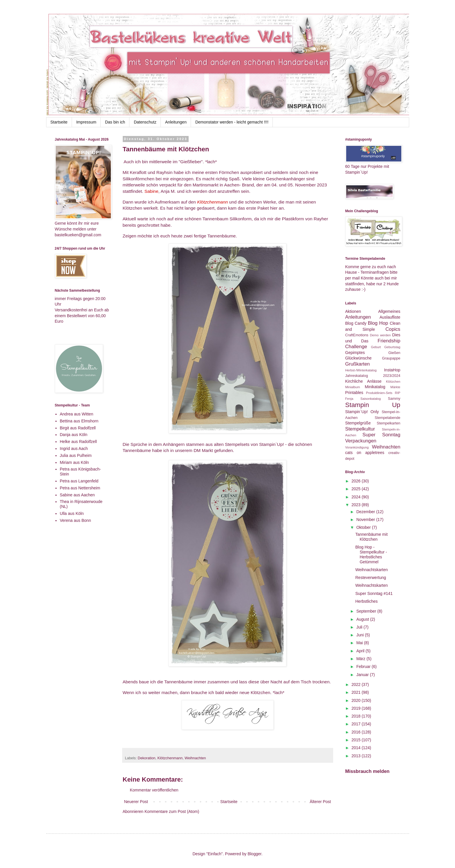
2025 (356, 489)
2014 (356, 748)
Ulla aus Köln (72, 513)
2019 (356, 708)
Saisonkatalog (371, 399)
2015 (356, 740)
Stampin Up (373, 405)
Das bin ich (115, 122)
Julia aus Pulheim (76, 455)
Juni (361, 635)
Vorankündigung (357, 447)
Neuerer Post (136, 802)
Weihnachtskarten (371, 570)
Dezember (366, 512)
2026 (356, 481)
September (367, 611)
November (366, 520)
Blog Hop (378, 323)
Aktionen (353, 311)
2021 (356, 692)
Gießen (394, 353)
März (361, 659)
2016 (356, 732)
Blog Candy (356, 323)
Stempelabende (387, 418)
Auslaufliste (390, 317)
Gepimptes (355, 353)
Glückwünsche (359, 358)
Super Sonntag (381, 435)
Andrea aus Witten (76, 414)
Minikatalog (375, 387)
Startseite (59, 122)
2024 (356, 497)
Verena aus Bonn (75, 520)
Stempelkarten (388, 423)
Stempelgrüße (358, 423)
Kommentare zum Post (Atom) (172, 811)
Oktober (364, 527)
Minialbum (353, 387)
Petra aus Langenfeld (79, 481)
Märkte (395, 387)
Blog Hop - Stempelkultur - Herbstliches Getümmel (371, 554)
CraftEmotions (357, 335)
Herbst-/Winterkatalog (361, 370)
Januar (363, 675)
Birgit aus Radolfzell (78, 428)
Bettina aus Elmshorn (79, 421)
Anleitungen (176, 122)
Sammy (394, 399)
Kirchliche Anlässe (363, 381)
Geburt (376, 347)
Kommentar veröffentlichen (154, 790)
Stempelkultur (360, 429)
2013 (356, 756)
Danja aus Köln (74, 435)
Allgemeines (389, 311)
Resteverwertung (371, 578)
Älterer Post (320, 802)
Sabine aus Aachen (77, 495)
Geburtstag (392, 347)
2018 (356, 716)
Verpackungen (361, 441)
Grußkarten (358, 364)
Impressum (86, 122)
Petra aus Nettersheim (80, 488)
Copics (393, 329)
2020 (356, 700)
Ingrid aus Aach (74, 448)
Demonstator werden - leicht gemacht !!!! (232, 122)
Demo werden (380, 335)
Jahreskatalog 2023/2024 (373, 376)
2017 (356, 724)
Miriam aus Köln (74, 462)
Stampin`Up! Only (362, 412)
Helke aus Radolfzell (78, 442)
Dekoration (147, 758)
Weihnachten (195, 758)
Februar (364, 667)
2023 (356, 505)
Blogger (254, 854)
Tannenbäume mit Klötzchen (371, 537)
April (361, 651)
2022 (356, 684)
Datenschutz (145, 122)
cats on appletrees (365, 453)
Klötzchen (393, 382)
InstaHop (392, 370)
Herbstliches (366, 601)
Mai (360, 643)
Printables (354, 393)
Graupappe (391, 358)
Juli (360, 627)
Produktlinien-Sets (379, 393)
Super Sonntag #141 (374, 593)
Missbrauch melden (368, 771)
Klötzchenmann (170, 758)
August (363, 619)
